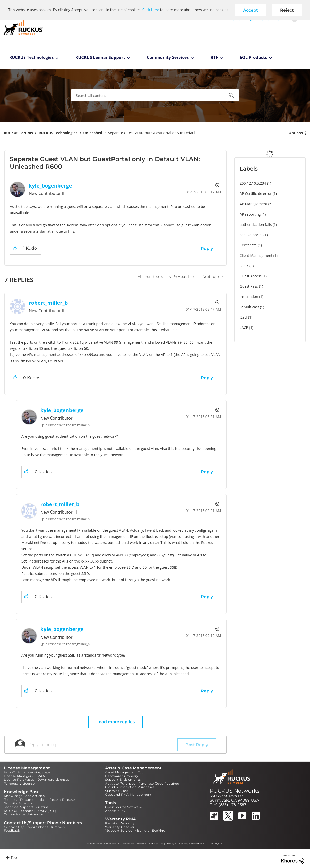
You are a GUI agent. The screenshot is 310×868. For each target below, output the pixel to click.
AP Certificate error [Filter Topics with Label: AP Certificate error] (256, 194)
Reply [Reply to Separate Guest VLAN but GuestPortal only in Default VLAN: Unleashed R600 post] (207, 248)
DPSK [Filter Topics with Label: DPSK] (244, 266)
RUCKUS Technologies (32, 57)
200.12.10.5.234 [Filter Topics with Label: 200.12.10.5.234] (253, 183)
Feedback (12, 831)
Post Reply (197, 745)
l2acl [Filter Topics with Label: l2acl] (244, 317)
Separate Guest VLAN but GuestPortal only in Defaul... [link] (153, 133)
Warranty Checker (120, 827)
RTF (214, 57)
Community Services (168, 57)
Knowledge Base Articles (24, 796)
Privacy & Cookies (176, 844)
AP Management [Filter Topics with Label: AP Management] (254, 204)
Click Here (151, 10)
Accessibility (115, 811)
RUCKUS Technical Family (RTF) (30, 811)
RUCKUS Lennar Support (100, 57)
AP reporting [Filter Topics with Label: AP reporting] (250, 214)
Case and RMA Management (128, 794)
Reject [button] (287, 10)
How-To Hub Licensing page (27, 772)
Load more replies (115, 722)
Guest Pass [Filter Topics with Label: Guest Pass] (249, 286)
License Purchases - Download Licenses (37, 780)
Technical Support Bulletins (26, 807)
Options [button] (296, 133)
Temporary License (19, 783)
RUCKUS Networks (235, 791)
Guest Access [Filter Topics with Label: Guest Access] (251, 276)
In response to (67, 425)
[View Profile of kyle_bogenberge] (50, 186)
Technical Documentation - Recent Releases (40, 800)
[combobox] (155, 95)
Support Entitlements (123, 780)
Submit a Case (117, 791)
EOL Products (253, 57)
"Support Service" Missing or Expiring (135, 831)
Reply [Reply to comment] (207, 378)
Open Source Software (123, 807)
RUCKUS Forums (18, 133)
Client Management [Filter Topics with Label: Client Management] (256, 255)
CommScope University (23, 814)
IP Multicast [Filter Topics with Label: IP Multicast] (249, 307)
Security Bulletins (18, 803)
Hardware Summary (122, 776)
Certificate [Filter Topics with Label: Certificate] (248, 245)
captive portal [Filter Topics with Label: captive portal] (251, 235)
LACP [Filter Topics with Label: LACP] (244, 327)
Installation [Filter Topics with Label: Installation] (249, 297)
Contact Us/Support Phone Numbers (34, 827)
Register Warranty (120, 823)
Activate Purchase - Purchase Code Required (142, 783)
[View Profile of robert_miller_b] (48, 303)
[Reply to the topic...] (103, 745)
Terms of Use (155, 844)
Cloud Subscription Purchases (130, 787)
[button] (251, 10)
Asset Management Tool (125, 772)
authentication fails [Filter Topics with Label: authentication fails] (256, 224)
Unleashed (93, 133)
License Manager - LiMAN (25, 776)
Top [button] (14, 858)
